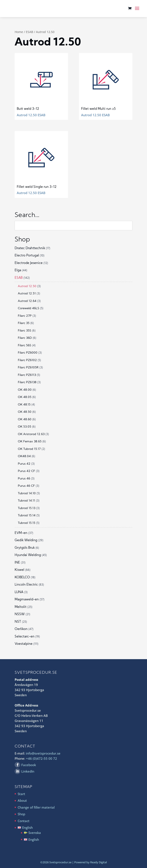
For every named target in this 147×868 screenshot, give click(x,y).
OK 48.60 (25, 420)
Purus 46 (24, 479)
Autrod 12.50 (27, 286)
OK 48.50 (25, 412)
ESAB (29, 32)
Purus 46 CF (26, 486)
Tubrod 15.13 (27, 508)
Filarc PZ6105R (28, 368)
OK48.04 (24, 456)
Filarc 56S (25, 346)
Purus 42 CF (26, 471)
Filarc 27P (25, 316)
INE (17, 563)
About (22, 800)
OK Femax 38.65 (30, 442)
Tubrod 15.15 (27, 523)
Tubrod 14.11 (26, 501)
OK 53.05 (25, 427)
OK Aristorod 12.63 (31, 434)
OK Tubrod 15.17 (29, 449)
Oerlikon (21, 629)
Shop (21, 814)
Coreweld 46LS (29, 308)
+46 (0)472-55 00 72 (42, 758)
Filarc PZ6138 (27, 382)
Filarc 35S (25, 331)
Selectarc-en (25, 637)
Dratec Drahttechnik (30, 248)
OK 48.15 (24, 405)
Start (21, 794)
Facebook (29, 765)
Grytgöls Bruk (25, 548)
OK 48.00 (25, 390)
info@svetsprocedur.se (43, 753)
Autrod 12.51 (27, 294)
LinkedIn (28, 771)
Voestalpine (24, 644)
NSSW (20, 614)
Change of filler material (36, 807)
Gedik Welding (26, 540)
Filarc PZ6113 (27, 375)
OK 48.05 (25, 397)
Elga (18, 270)
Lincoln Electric (26, 585)
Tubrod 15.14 (27, 516)
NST (18, 622)
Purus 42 (24, 464)
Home (19, 32)
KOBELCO (22, 578)
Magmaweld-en (27, 600)
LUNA (19, 592)
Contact (24, 821)
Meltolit (21, 607)
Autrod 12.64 (27, 301)
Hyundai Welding (28, 555)
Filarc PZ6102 (27, 360)
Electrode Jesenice (29, 263)
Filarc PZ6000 (28, 353)
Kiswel (19, 570)
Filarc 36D (25, 338)
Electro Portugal (27, 256)
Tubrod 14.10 (27, 494)
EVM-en (21, 533)
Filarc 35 (24, 323)
